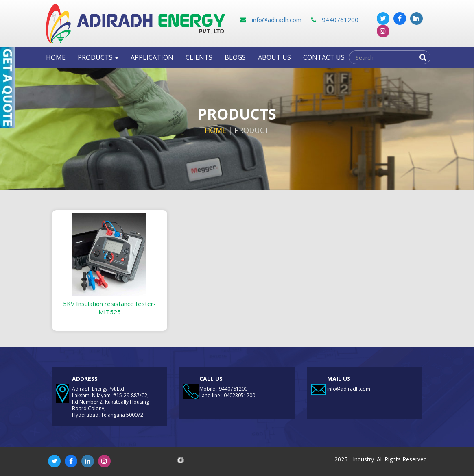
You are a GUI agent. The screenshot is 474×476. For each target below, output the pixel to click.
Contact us (324, 57)
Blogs (235, 57)
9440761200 (335, 20)
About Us (274, 57)
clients (199, 57)
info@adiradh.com (271, 20)
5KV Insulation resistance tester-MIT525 (109, 308)
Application (152, 57)
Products (98, 57)
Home (56, 57)
